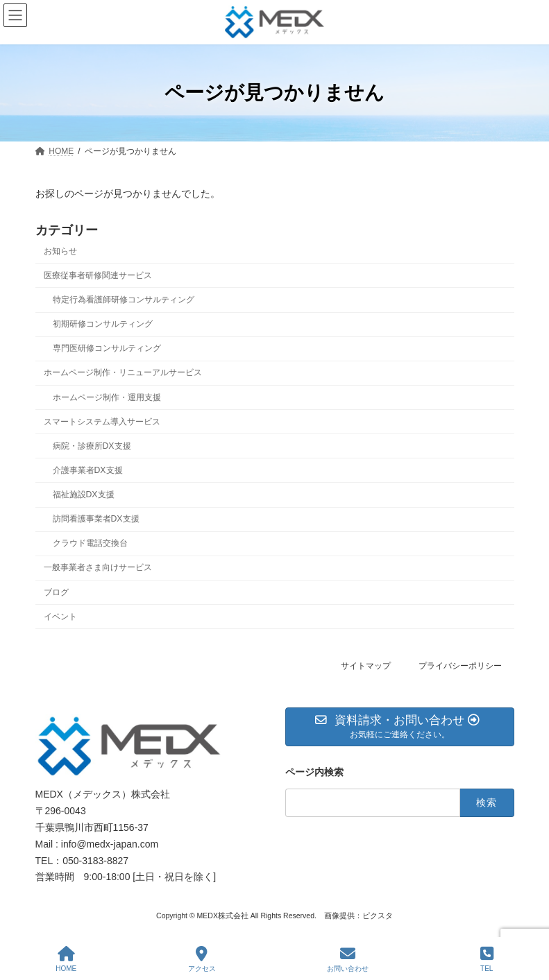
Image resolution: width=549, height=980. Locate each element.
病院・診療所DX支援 (91, 446)
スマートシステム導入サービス (102, 421)
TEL (487, 959)
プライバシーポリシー (460, 666)
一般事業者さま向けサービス (98, 567)
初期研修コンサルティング (102, 324)
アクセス (202, 959)
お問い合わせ (348, 959)
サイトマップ (366, 666)
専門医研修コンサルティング (106, 348)
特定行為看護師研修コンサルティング (123, 300)
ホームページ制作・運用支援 (106, 397)
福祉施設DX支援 (83, 495)
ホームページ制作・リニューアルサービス (123, 372)
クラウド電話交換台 (90, 543)
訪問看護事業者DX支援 (95, 519)
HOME (66, 959)
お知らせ (60, 251)
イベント (60, 616)
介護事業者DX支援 (87, 470)
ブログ (56, 592)
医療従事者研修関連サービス (98, 275)
